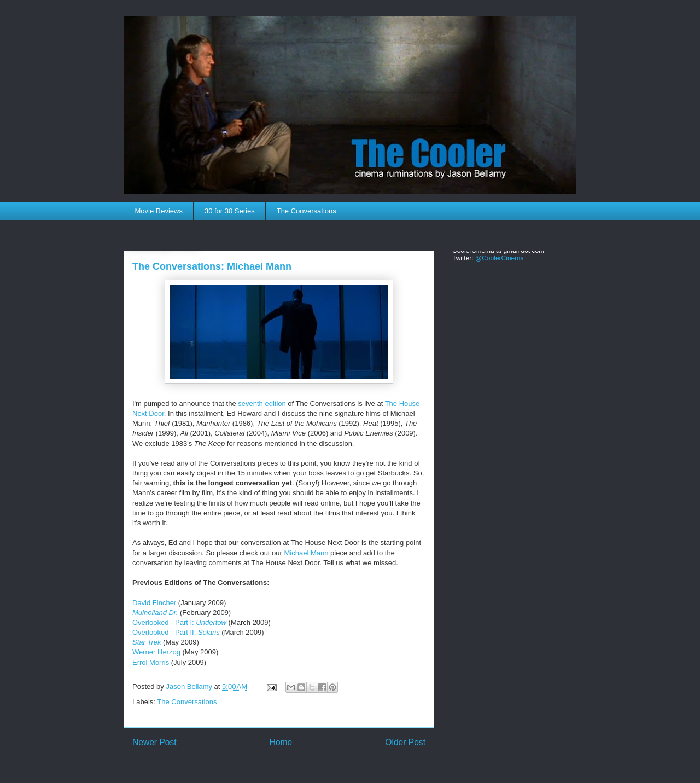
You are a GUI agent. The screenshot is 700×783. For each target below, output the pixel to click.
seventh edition (262, 404)
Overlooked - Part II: (176, 632)
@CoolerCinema (500, 258)
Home (281, 742)
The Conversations (307, 211)
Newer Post (154, 742)
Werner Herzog (156, 652)
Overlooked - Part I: (179, 622)
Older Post (405, 742)
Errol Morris (151, 662)
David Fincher (154, 603)
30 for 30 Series (230, 211)
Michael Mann (306, 553)
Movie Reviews (159, 211)
